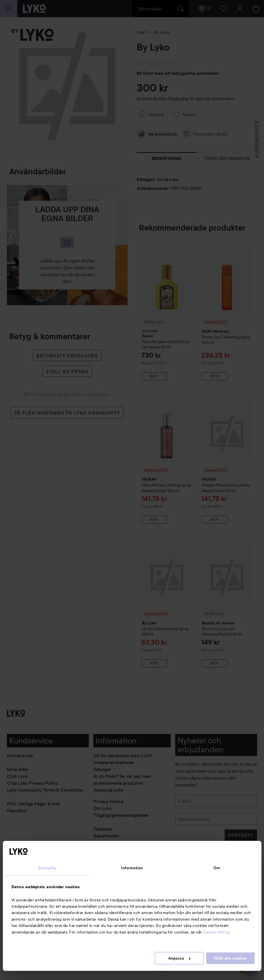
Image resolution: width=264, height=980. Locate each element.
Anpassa (179, 958)
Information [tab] (132, 868)
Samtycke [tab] (47, 868)
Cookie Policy (217, 932)
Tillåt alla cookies (230, 958)
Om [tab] (217, 868)
